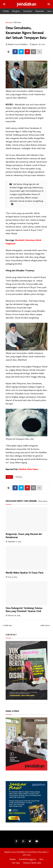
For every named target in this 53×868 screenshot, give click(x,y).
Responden (40, 11)
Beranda (9, 22)
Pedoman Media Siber (32, 863)
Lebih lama (45, 625)
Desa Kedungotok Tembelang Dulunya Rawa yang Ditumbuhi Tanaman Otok (24, 610)
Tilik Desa (17, 22)
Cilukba (6, 11)
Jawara (50, 11)
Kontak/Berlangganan (28, 859)
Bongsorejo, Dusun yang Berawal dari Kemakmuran (24, 536)
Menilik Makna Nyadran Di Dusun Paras (25, 573)
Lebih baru (8, 625)
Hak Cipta (16, 863)
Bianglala (16, 11)
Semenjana (28, 11)
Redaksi (13, 859)
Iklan (41, 859)
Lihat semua (43, 501)
